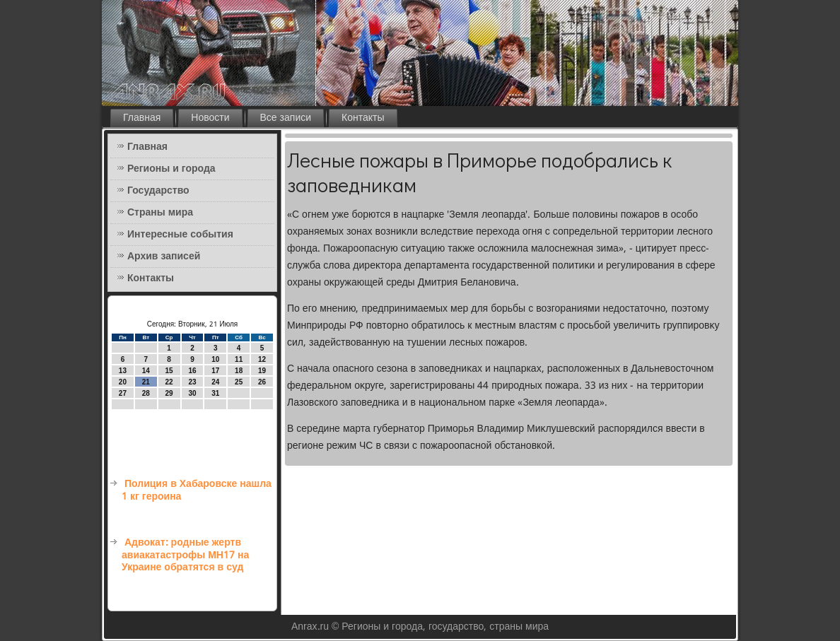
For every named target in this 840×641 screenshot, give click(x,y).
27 (123, 393)
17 (215, 371)
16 (192, 371)
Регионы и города (171, 169)
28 (146, 393)
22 (169, 382)
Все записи (286, 118)
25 (239, 382)
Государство (158, 191)
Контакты (363, 118)
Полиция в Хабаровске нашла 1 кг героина (197, 490)
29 (169, 393)
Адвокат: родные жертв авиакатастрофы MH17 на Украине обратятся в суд (185, 555)
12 (262, 359)
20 (123, 382)
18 (239, 371)
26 (262, 382)
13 (123, 371)
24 (215, 382)
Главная (142, 118)
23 (192, 382)
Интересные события (180, 235)
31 (215, 393)
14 (146, 371)
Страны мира (160, 213)
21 (146, 382)
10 (215, 359)
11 (239, 359)
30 (192, 393)
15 (169, 371)
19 (262, 371)
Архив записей (164, 257)
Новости (210, 118)
